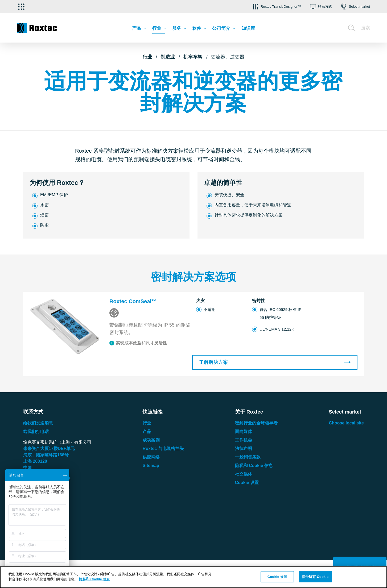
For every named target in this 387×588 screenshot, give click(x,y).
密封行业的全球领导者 (256, 423)
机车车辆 (193, 57)
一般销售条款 (248, 457)
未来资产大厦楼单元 (49, 449)
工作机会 (244, 440)
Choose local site (346, 423)
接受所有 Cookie (315, 577)
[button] (276, 7)
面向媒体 (244, 431)
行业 (147, 57)
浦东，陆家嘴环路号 (46, 455)
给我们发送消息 (38, 423)
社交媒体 (244, 474)
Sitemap (151, 466)
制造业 (168, 57)
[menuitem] (139, 29)
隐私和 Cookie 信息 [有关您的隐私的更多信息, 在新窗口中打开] (94, 579)
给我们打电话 (36, 431)
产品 (147, 431)
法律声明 (244, 449)
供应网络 (151, 457)
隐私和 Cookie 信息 (254, 466)
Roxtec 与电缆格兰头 (163, 449)
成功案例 (151, 440)
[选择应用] (21, 7)
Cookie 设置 (247, 483)
